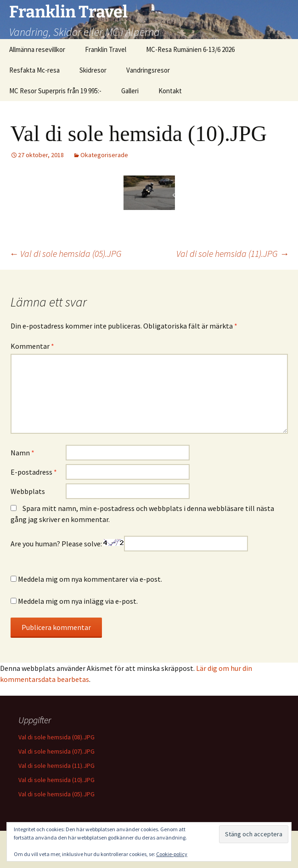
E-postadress (34, 472)
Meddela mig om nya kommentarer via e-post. (90, 579)
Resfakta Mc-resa (34, 70)
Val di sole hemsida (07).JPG (56, 751)
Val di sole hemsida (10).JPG (56, 780)
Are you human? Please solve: (129, 544)
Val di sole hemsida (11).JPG (233, 253)
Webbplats (28, 491)
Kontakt (170, 91)
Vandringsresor (148, 70)
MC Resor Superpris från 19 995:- (55, 91)
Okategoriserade (104, 155)
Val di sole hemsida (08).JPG (56, 737)
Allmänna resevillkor (37, 49)
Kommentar (32, 346)
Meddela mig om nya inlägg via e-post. (78, 601)
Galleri (130, 91)
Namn (22, 453)
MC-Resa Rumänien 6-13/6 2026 (190, 49)
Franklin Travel (106, 49)
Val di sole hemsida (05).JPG (65, 253)
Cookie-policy (172, 854)
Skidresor (93, 70)
